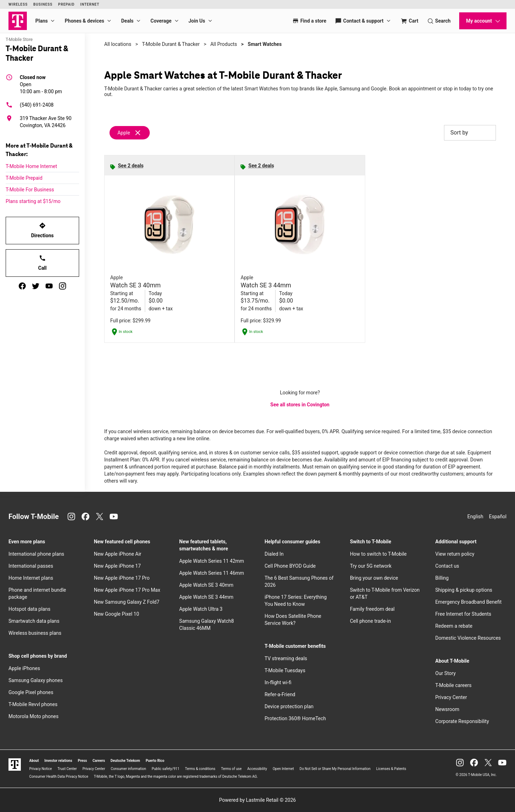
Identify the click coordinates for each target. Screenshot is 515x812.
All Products (224, 44)
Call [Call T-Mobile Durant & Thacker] (42, 263)
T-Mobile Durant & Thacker (171, 44)
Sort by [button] (470, 133)
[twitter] (36, 286)
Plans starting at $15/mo (33, 201)
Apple (124, 133)
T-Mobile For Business (30, 190)
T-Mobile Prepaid (24, 178)
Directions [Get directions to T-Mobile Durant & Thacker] (42, 230)
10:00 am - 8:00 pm (41, 84)
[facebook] (22, 286)
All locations (118, 44)
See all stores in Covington (300, 405)
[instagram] (63, 286)
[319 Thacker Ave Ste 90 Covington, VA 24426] (42, 122)
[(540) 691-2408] (42, 105)
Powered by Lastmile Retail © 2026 (257, 800)
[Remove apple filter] (130, 133)
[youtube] (49, 286)
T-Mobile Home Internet (31, 166)
